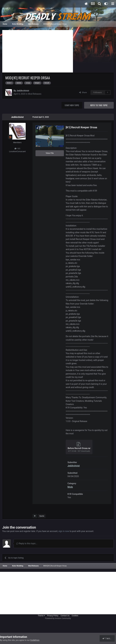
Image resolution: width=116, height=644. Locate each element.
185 (17, 149)
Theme (41, 616)
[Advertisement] (38, 51)
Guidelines (35, 640)
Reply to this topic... (27, 543)
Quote (42, 516)
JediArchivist (23, 91)
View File (50, 153)
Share (83, 92)
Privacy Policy (53, 616)
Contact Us (65, 616)
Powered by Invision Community (58, 618)
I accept (108, 638)
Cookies (75, 616)
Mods (70, 487)
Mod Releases (35, 94)
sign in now (64, 531)
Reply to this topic (99, 105)
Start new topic (72, 105)
